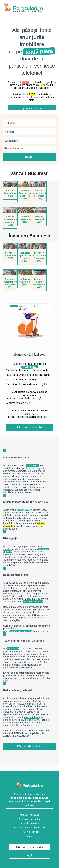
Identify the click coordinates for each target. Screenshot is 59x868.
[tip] (29, 132)
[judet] (29, 123)
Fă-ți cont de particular (29, 847)
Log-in (29, 855)
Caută (29, 157)
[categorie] (29, 141)
